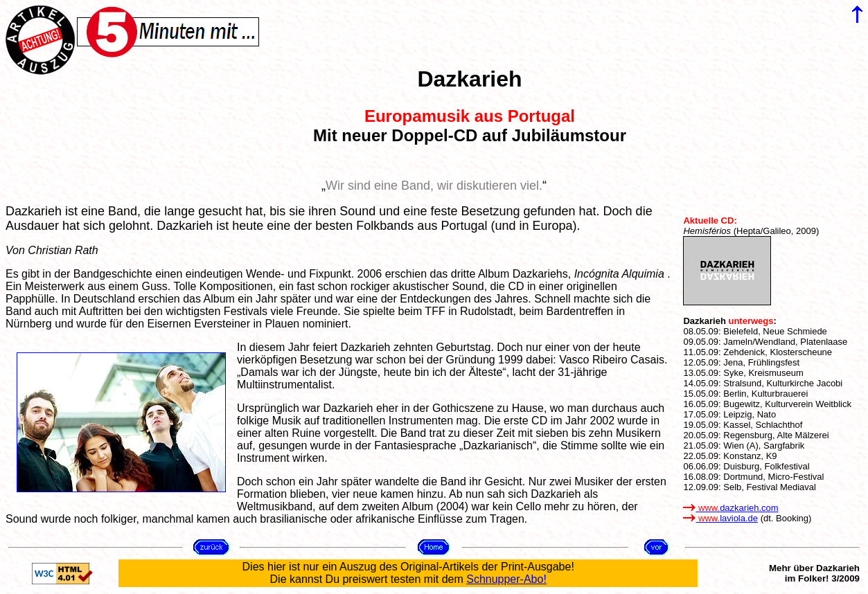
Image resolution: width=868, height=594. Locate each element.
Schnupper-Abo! (506, 579)
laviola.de (720, 518)
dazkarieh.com (730, 508)
